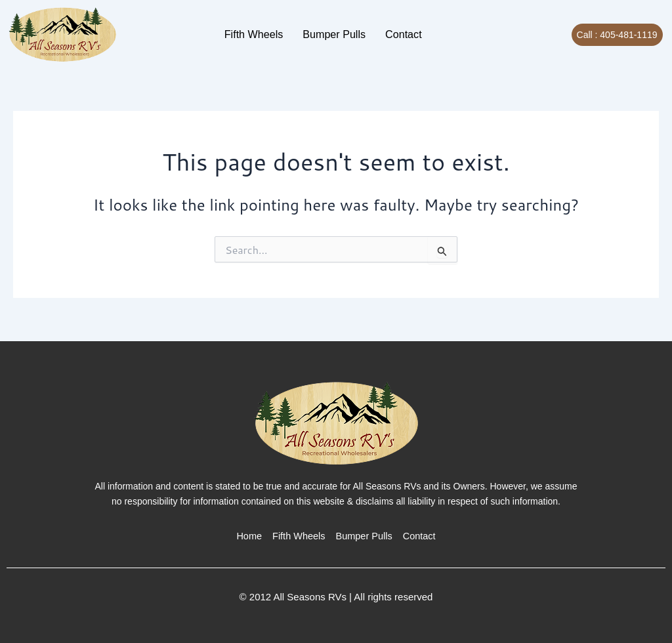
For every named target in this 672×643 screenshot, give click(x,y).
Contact (388, 33)
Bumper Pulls (331, 33)
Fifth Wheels (266, 33)
